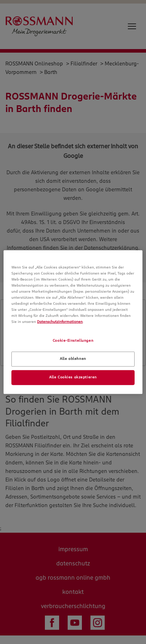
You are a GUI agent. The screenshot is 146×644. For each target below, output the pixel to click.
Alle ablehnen (73, 359)
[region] (73, 322)
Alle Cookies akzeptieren (73, 377)
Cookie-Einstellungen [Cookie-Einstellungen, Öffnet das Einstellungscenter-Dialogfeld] (73, 341)
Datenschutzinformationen (60, 322)
